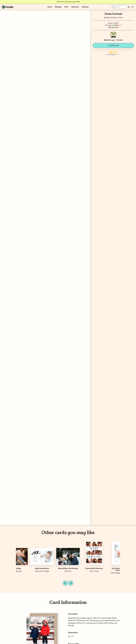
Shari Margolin (55, 571)
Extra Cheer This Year (107, 568)
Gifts (66, 7)
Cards (50, 7)
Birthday (58, 7)
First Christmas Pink (81, 568)
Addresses (75, 7)
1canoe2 (81, 571)
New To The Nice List (55, 568)
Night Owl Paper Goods (114, 18)
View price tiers (113, 27)
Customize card (113, 45)
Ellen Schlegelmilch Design (29, 573)
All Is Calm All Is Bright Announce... (29, 569)
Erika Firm (107, 571)
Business (85, 7)
